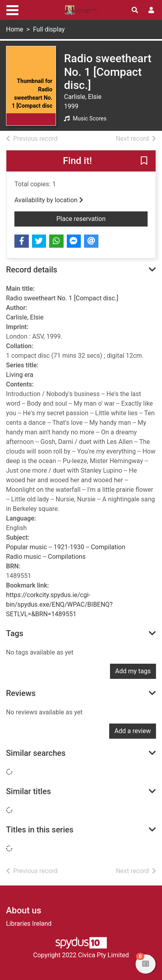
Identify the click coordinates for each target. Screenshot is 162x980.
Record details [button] (32, 270)
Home (15, 29)
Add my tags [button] (133, 671)
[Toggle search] (135, 10)
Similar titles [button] (28, 791)
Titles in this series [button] (40, 830)
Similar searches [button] (36, 753)
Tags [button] (15, 633)
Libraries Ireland (29, 924)
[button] (144, 161)
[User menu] (151, 10)
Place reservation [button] (102, 218)
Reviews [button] (21, 693)
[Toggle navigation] (12, 9)
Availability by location (49, 200)
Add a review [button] (133, 731)
